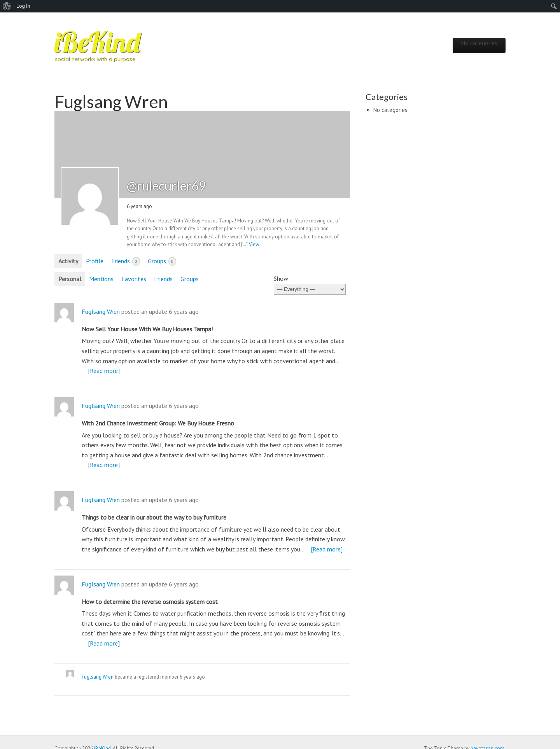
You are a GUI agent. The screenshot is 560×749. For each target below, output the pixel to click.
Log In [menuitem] (23, 6)
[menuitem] (7, 6)
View (254, 244)
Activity (68, 261)
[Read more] (104, 371)
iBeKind (97, 42)
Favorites (134, 279)
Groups (162, 261)
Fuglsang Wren (101, 311)
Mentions (101, 279)
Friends (126, 261)
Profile (95, 261)
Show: (282, 278)
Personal (70, 279)
